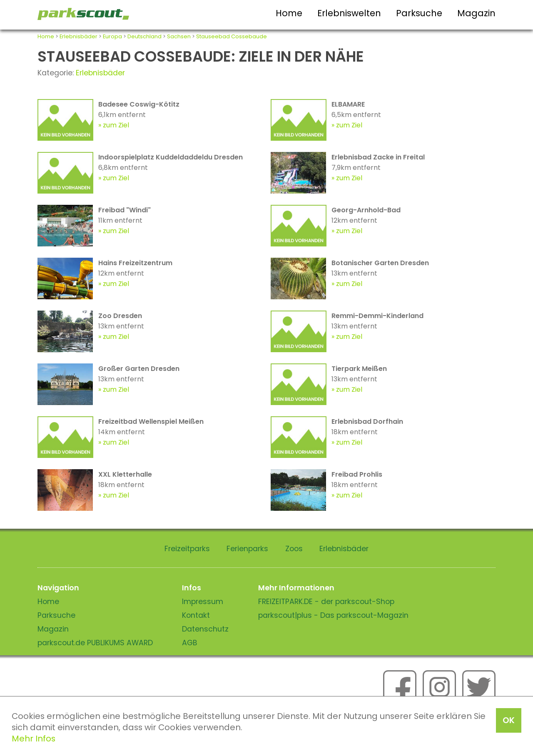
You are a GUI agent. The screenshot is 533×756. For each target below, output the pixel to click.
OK (509, 720)
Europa (112, 36)
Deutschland (144, 36)
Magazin (476, 13)
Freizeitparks (187, 549)
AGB (190, 643)
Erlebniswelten (349, 13)
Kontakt (196, 615)
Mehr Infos (34, 739)
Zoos (294, 549)
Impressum (203, 602)
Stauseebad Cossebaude (232, 36)
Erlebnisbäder (78, 36)
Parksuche (419, 13)
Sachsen (179, 36)
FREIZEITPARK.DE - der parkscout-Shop (326, 602)
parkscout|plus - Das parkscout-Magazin (333, 615)
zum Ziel (116, 125)
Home (289, 13)
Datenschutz (205, 629)
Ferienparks (247, 549)
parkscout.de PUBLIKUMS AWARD (95, 643)
